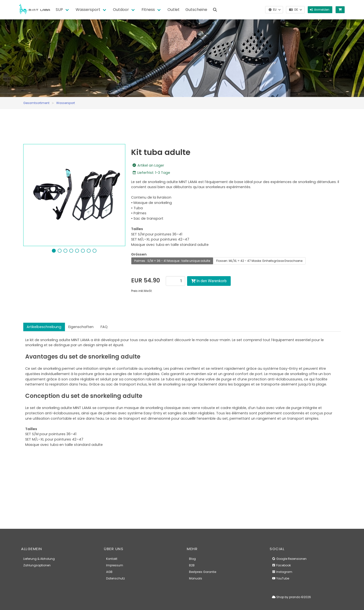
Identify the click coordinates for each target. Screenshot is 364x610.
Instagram (282, 572)
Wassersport (88, 10)
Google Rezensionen (289, 559)
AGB (109, 572)
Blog (192, 559)
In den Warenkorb (209, 281)
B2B (192, 565)
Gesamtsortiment (36, 103)
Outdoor (121, 10)
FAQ (104, 327)
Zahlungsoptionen (37, 565)
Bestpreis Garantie (203, 572)
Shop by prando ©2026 (291, 597)
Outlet (174, 10)
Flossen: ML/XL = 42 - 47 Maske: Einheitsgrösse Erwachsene (259, 261)
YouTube (281, 578)
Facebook (281, 565)
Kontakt (112, 559)
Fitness (148, 10)
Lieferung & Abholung (39, 559)
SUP (59, 10)
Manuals (196, 578)
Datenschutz (115, 578)
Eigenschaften (81, 327)
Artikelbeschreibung (44, 327)
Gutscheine (196, 10)
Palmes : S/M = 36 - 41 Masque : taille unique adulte (172, 261)
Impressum (115, 565)
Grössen (139, 254)
